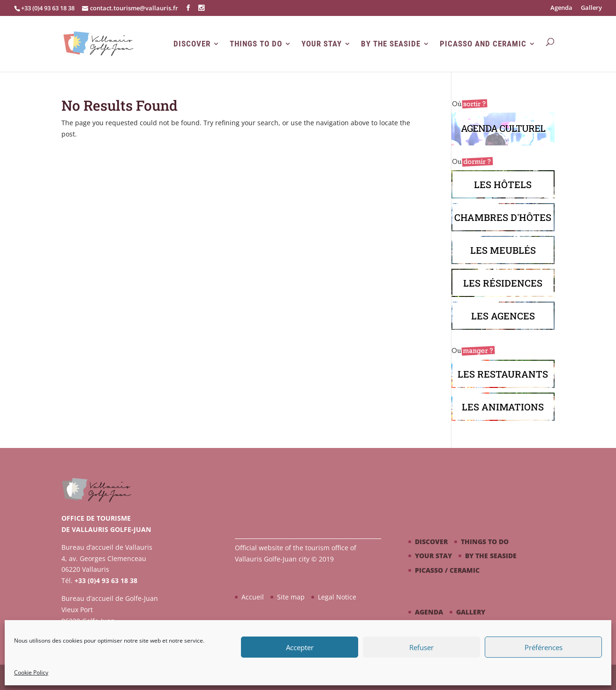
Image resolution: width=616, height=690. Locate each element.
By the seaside (391, 44)
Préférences (544, 647)
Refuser (421, 647)
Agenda (561, 8)
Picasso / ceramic (447, 570)
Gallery (591, 8)
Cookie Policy (31, 672)
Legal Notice (337, 597)
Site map (291, 597)
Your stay (322, 44)
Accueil (253, 597)
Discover (192, 44)
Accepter (300, 647)
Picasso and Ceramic (483, 44)
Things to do (256, 44)
